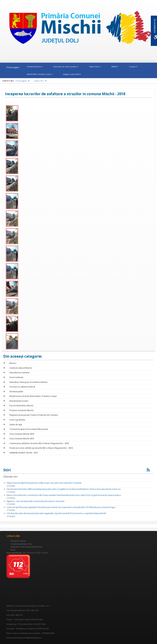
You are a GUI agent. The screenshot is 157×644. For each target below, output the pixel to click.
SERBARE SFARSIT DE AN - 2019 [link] (20, 453)
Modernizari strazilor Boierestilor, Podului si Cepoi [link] (30, 396)
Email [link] (13, 550)
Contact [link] (133, 67)
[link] (78, 29)
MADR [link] (115, 67)
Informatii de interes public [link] (66, 67)
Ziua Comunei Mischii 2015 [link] (19, 438)
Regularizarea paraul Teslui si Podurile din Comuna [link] (31, 415)
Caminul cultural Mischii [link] (18, 368)
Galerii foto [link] (95, 67)
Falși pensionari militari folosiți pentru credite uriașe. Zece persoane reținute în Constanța (44, 483)
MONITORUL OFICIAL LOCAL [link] (40, 74)
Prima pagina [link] (13, 67)
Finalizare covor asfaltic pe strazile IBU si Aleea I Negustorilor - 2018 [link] (38, 448)
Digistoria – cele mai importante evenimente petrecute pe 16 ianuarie (36, 501)
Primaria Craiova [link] (18, 541)
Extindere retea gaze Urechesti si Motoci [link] (25, 382)
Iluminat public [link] (13, 391)
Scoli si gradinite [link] (14, 420)
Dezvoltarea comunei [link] (16, 372)
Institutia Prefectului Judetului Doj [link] (26, 547)
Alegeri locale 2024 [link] (72, 74)
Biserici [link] (10, 363)
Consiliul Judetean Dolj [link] (21, 544)
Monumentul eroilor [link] (16, 401)
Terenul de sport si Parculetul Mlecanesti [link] (26, 429)
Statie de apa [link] (13, 424)
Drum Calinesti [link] (13, 377)
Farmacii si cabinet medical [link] (19, 387)
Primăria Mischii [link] (35, 67)
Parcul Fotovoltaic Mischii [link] (18, 405)
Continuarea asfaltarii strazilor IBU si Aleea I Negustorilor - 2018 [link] (36, 443)
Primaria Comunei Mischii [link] (18, 410)
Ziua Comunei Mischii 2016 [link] (19, 434)
